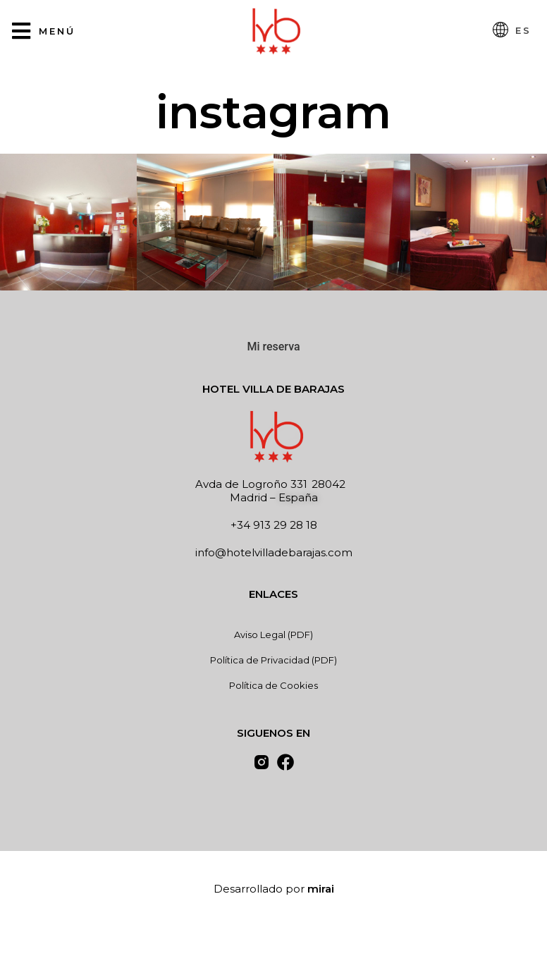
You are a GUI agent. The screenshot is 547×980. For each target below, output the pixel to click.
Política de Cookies (273, 685)
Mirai (321, 889)
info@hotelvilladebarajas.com (274, 552)
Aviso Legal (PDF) (273, 635)
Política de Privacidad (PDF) (273, 660)
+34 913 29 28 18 (274, 525)
